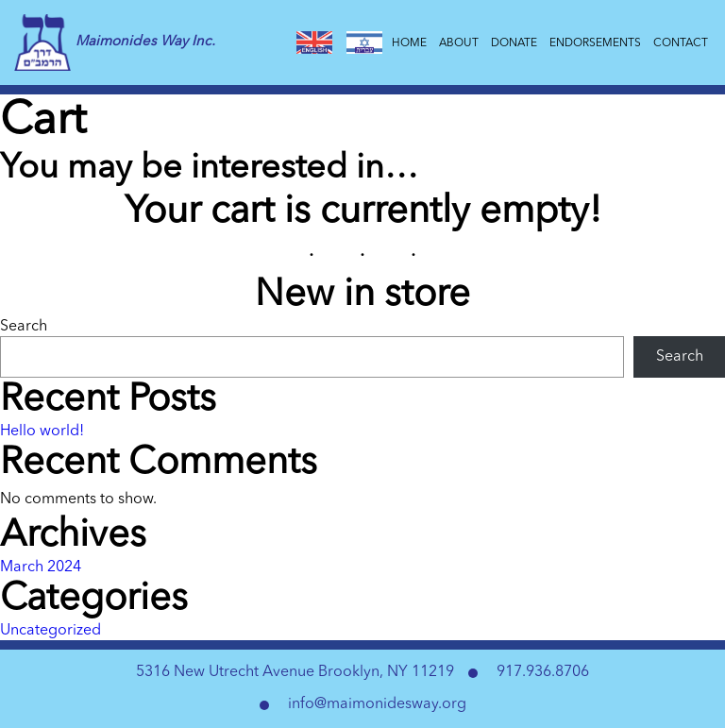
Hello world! (42, 432)
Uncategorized (51, 631)
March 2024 (41, 567)
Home (411, 43)
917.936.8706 (543, 672)
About (460, 43)
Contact (682, 43)
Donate (515, 43)
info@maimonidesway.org (377, 704)
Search (24, 327)
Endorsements (597, 43)
